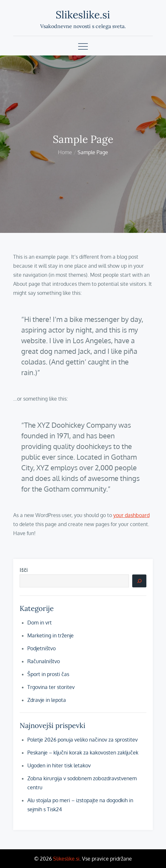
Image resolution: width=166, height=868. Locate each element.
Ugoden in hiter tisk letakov (59, 765)
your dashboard (131, 515)
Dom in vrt (40, 623)
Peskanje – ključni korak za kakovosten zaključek (83, 753)
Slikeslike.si (83, 15)
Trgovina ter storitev (51, 687)
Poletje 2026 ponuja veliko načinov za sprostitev (83, 740)
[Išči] (139, 581)
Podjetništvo (41, 648)
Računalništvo (44, 661)
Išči (24, 570)
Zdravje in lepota (47, 700)
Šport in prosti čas (48, 674)
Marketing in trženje (51, 635)
